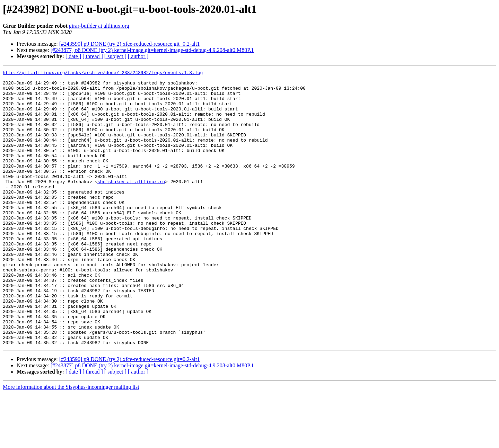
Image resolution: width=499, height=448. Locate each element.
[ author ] (138, 56)
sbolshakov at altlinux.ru (131, 204)
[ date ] (73, 56)
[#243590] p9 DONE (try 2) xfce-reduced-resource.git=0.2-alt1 (130, 44)
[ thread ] (93, 56)
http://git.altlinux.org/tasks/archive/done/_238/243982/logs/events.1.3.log (103, 73)
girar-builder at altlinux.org (99, 26)
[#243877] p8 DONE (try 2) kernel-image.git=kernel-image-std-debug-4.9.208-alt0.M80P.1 (152, 50)
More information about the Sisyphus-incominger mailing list (71, 442)
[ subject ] (115, 56)
